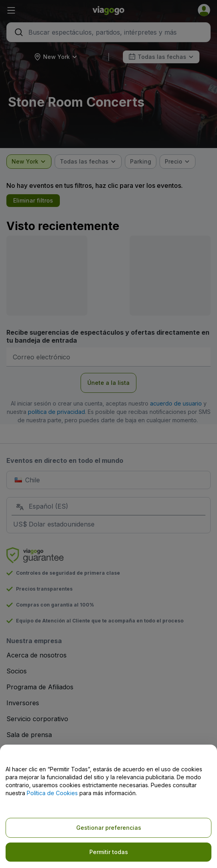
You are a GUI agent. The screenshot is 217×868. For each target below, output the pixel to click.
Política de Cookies (52, 793)
